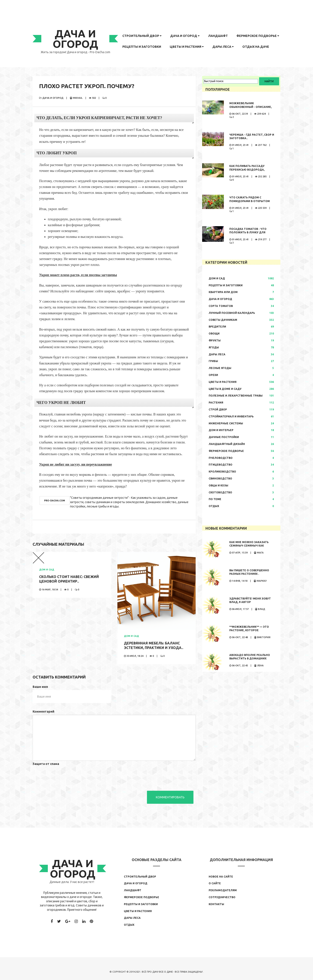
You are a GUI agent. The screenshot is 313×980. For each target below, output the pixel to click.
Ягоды (214, 347)
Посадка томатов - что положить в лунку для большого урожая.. (248, 233)
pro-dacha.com (55, 501)
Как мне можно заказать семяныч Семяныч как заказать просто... (249, 546)
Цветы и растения (187, 47)
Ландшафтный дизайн (227, 444)
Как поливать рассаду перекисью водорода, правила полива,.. (247, 170)
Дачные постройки (224, 437)
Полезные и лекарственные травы (236, 396)
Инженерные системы (226, 423)
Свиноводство (220, 478)
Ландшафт (218, 36)
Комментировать (170, 797)
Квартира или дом (223, 292)
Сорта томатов (221, 306)
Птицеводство (221, 465)
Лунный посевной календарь (232, 313)
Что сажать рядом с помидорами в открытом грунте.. (250, 201)
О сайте (215, 883)
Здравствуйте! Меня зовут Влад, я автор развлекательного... (250, 602)
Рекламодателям (223, 890)
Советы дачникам (223, 320)
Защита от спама (46, 764)
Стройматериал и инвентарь (231, 416)
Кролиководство (222, 472)
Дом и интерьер (221, 430)
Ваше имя (40, 687)
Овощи (214, 334)
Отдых (214, 506)
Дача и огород (185, 36)
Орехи (213, 375)
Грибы (213, 361)
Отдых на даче (256, 47)
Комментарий (43, 712)
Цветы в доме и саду (225, 389)
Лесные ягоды (220, 368)
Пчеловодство (221, 458)
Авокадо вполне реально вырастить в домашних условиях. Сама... (250, 659)
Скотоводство (220, 492)
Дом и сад (47, 570)
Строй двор (218, 409)
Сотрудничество (222, 897)
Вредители (217, 327)
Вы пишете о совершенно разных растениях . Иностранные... (249, 574)
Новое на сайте (221, 877)
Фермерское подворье (258, 36)
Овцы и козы (218, 485)
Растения (216, 403)
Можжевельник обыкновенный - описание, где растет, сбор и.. (251, 107)
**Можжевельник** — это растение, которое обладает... (249, 630)
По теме (215, 499)
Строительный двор (142, 36)
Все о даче (166, 972)
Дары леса (223, 47)
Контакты (216, 904)
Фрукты (215, 340)
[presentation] (66, 776)
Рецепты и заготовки (142, 47)
